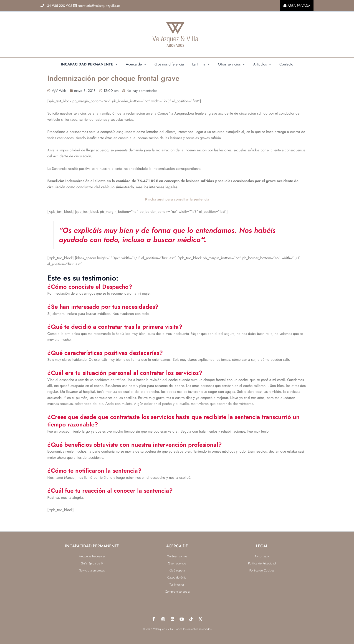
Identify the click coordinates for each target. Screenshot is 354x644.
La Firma (201, 64)
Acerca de (138, 64)
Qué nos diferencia (170, 64)
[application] (119, 64)
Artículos (260, 64)
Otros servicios (230, 64)
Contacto (283, 64)
